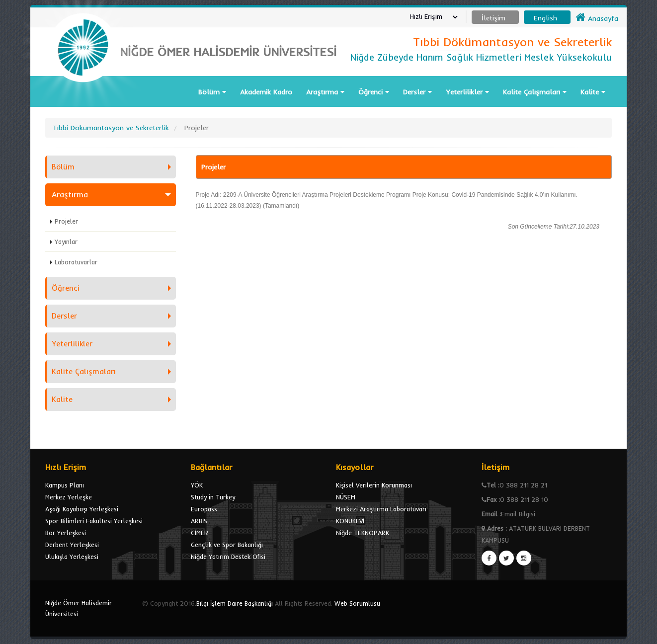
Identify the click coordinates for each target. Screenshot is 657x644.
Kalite (593, 92)
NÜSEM (346, 497)
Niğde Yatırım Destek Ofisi (228, 557)
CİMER (200, 533)
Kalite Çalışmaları (535, 92)
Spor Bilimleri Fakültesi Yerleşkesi (94, 521)
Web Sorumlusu (357, 603)
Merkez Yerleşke (69, 497)
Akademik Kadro (266, 92)
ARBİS (199, 521)
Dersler (417, 92)
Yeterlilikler (467, 92)
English (545, 18)
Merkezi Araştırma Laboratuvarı (381, 509)
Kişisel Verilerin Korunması (374, 485)
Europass (204, 509)
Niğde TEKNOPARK (363, 533)
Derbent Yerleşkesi (72, 545)
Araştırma (325, 92)
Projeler (66, 221)
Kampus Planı (65, 485)
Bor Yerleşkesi (66, 533)
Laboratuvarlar (76, 262)
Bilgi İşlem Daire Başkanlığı (235, 603)
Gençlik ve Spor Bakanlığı (227, 545)
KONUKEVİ (350, 521)
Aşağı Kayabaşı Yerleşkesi (82, 509)
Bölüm (212, 92)
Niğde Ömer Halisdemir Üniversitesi (79, 608)
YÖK (197, 485)
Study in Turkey (213, 497)
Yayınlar (66, 241)
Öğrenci (374, 92)
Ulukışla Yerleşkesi (72, 557)
